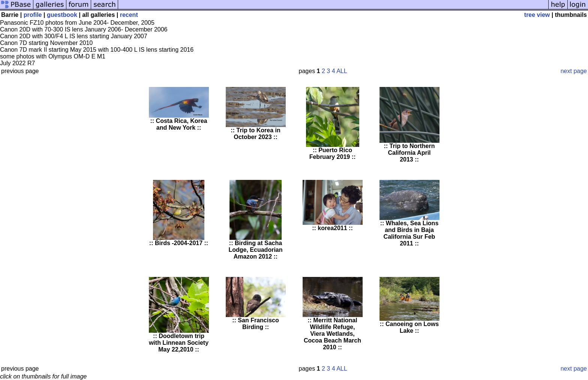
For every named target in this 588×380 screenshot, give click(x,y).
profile (33, 15)
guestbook (62, 15)
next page (574, 71)
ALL (342, 71)
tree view (537, 15)
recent (129, 15)
